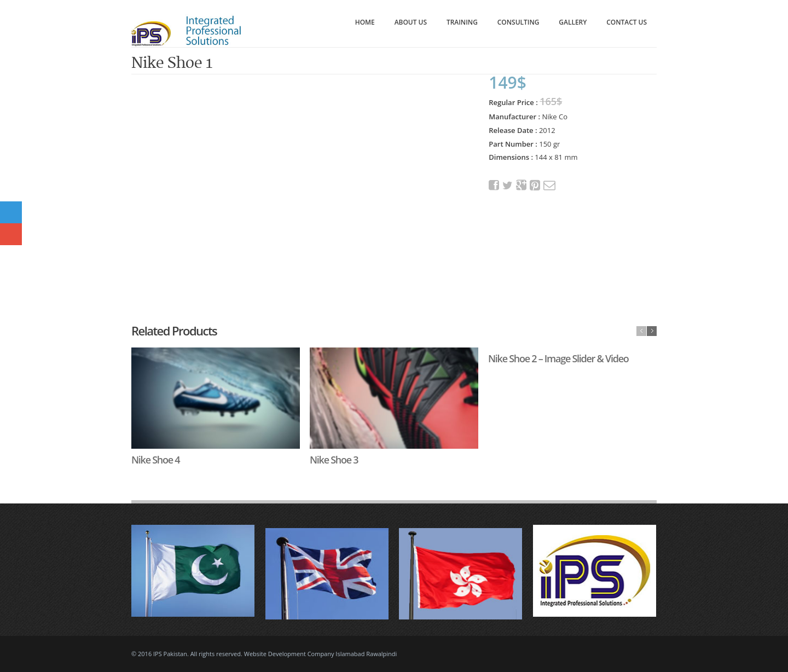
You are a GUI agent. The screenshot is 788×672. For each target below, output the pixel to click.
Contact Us (627, 22)
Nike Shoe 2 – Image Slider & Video (558, 358)
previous (641, 331)
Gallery (573, 22)
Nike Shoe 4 (155, 460)
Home (365, 22)
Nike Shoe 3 (334, 460)
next (652, 331)
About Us (411, 22)
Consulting (518, 22)
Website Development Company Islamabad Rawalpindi (321, 654)
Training (462, 22)
